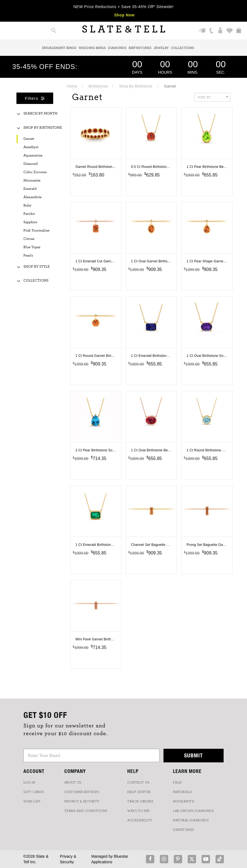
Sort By (213, 97)
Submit (194, 755)
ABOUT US (73, 782)
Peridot (29, 214)
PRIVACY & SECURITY (82, 801)
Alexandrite (32, 197)
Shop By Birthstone (136, 86)
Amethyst (31, 147)
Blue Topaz (32, 247)
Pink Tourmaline (36, 231)
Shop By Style (37, 267)
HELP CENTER (139, 792)
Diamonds (117, 48)
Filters (35, 98)
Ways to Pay (139, 811)
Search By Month (40, 114)
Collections (183, 48)
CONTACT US (138, 782)
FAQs (177, 782)
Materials (182, 792)
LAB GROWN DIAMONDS (193, 811)
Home (72, 86)
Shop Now (124, 15)
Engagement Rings (59, 48)
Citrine (29, 239)
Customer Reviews (82, 792)
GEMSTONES (184, 830)
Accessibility (140, 820)
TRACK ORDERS (140, 801)
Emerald (30, 189)
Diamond (30, 164)
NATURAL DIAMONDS (191, 820)
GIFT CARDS (34, 792)
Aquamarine (33, 156)
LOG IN (29, 782)
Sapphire (30, 222)
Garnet (29, 139)
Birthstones (140, 48)
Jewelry (161, 48)
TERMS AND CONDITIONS (86, 811)
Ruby (27, 206)
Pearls (28, 256)
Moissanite (32, 181)
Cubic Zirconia (35, 172)
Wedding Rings (92, 48)
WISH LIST (32, 801)
